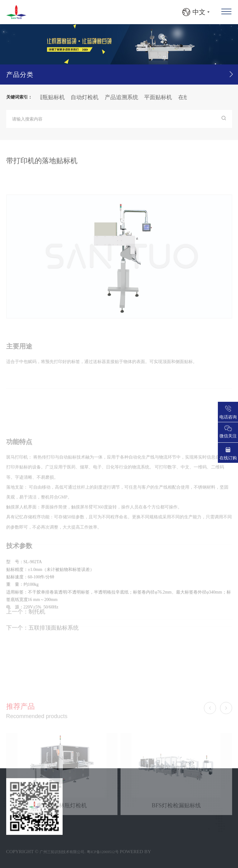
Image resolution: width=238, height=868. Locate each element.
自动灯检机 (87, 97)
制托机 (37, 619)
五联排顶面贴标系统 (54, 635)
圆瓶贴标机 (53, 97)
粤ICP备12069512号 (103, 852)
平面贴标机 (161, 97)
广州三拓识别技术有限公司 (62, 852)
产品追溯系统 (124, 97)
